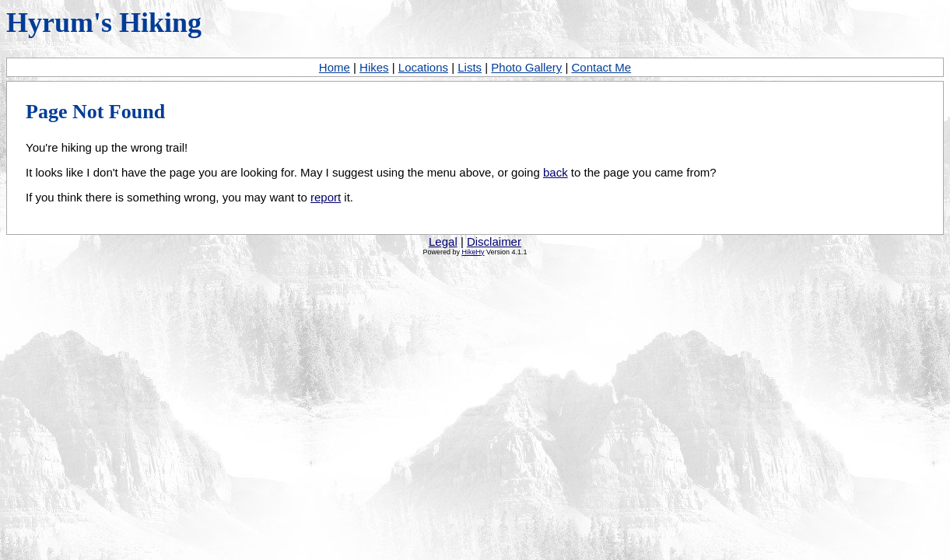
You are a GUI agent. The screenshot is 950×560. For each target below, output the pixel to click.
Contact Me (601, 67)
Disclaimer (494, 241)
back (556, 172)
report (326, 197)
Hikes (374, 67)
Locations (423, 67)
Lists (470, 67)
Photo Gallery (526, 67)
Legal (443, 241)
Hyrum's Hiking (104, 23)
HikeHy (473, 252)
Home (335, 67)
